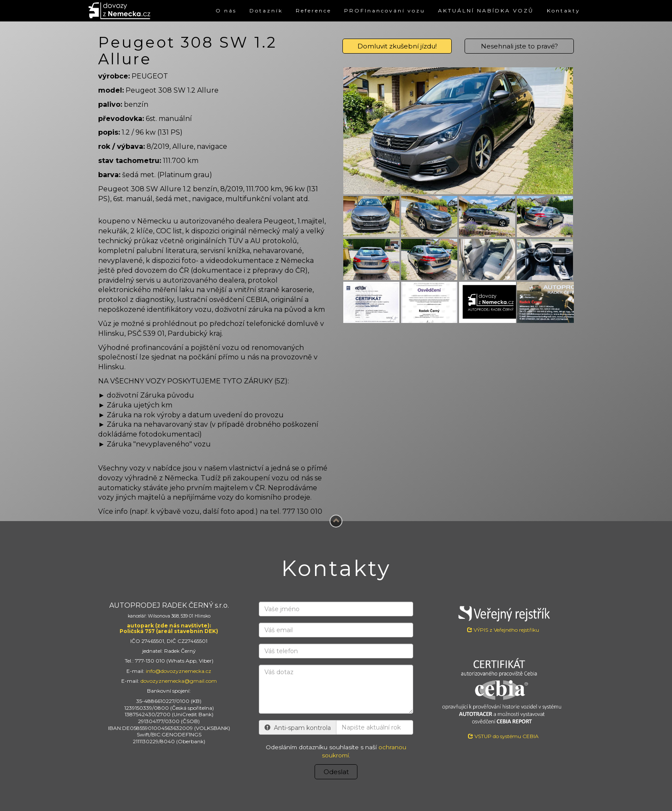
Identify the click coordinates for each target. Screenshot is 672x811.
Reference (313, 11)
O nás (226, 11)
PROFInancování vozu (385, 11)
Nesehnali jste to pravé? (519, 46)
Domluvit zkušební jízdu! (397, 46)
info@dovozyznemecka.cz (178, 671)
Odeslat (336, 772)
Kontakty (564, 11)
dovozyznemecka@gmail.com (179, 681)
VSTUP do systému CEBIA (503, 736)
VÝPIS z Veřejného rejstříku (503, 617)
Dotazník (266, 11)
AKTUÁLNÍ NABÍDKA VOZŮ (486, 11)
